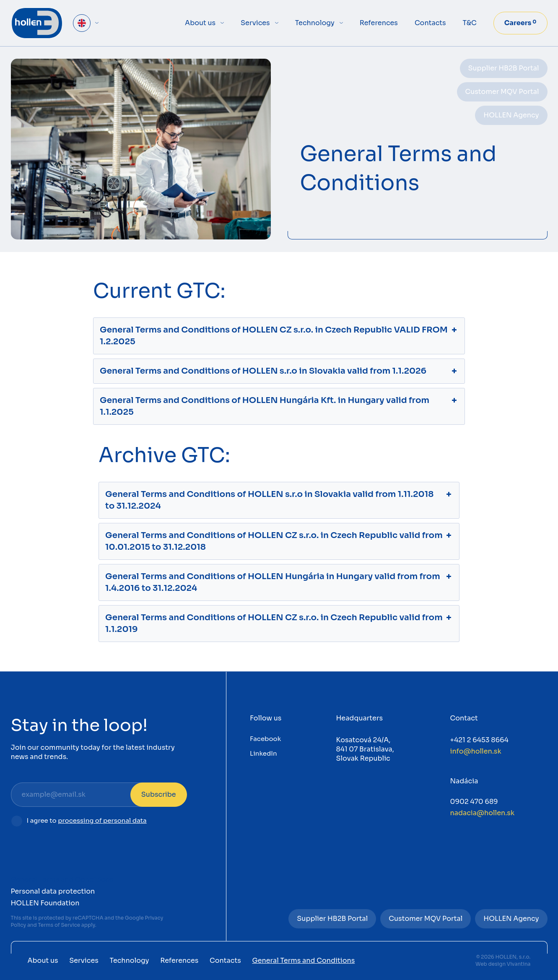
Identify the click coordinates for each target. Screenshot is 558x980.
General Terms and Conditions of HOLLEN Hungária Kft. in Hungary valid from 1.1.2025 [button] (279, 406)
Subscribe (159, 794)
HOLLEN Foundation (45, 903)
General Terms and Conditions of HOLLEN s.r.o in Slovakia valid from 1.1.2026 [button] (279, 371)
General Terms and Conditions (62, 880)
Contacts (430, 23)
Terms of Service (59, 925)
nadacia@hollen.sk (483, 813)
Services (255, 23)
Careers (520, 23)
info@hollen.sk (476, 751)
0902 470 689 (474, 802)
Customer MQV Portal (502, 92)
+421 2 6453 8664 (479, 740)
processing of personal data (102, 820)
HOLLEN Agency (511, 115)
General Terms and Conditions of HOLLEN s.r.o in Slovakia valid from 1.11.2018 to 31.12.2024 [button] (279, 500)
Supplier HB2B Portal (504, 68)
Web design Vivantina (503, 964)
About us (200, 23)
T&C (470, 23)
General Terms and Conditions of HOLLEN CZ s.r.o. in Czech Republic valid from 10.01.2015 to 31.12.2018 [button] (279, 541)
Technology (315, 23)
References (379, 23)
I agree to (87, 821)
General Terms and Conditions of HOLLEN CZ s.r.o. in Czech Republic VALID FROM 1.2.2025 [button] (279, 335)
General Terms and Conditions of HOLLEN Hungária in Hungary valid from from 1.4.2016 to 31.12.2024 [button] (279, 582)
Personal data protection (53, 891)
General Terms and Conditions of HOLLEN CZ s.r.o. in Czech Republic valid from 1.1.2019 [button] (279, 623)
